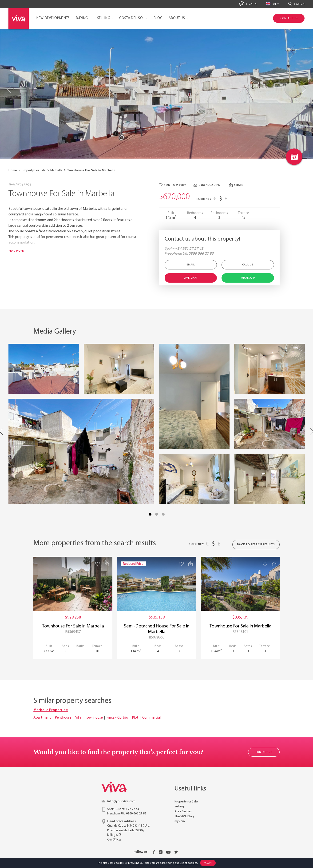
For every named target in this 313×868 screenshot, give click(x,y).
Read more (16, 251)
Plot (135, 718)
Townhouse (94, 718)
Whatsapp (248, 278)
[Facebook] (154, 852)
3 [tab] (163, 514)
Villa (78, 718)
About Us (177, 18)
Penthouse (63, 718)
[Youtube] (168, 852)
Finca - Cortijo (117, 718)
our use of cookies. (186, 863)
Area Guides (183, 812)
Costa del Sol (132, 18)
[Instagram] (161, 852)
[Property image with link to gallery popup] (44, 369)
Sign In (248, 4)
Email (191, 265)
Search (297, 4)
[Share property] (107, 564)
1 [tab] (150, 514)
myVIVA (180, 821)
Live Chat (191, 278)
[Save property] (98, 564)
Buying (82, 18)
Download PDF (208, 185)
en (271, 4)
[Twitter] (176, 852)
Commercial (151, 718)
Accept (208, 863)
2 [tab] (157, 514)
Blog (158, 18)
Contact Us (264, 752)
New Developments (53, 18)
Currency (204, 199)
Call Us (248, 265)
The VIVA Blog (184, 816)
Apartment (42, 718)
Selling (104, 18)
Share (236, 185)
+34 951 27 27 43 (189, 249)
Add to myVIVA (173, 185)
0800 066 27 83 (201, 254)
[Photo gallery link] (294, 157)
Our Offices (114, 840)
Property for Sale (186, 802)
